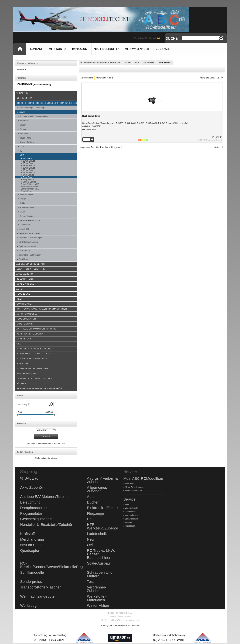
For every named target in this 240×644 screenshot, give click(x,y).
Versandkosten (132, 515)
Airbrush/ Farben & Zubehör (102, 480)
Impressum (80, 49)
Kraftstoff (27, 534)
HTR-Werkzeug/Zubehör (103, 526)
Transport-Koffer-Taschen (41, 587)
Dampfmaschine (33, 508)
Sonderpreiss (31, 582)
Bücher (93, 502)
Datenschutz (131, 512)
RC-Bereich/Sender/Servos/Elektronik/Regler (100, 63)
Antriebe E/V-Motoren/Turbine (44, 497)
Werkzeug (28, 606)
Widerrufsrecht (131, 508)
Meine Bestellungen (134, 487)
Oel (90, 545)
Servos (128, 63)
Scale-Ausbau (98, 563)
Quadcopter (30, 551)
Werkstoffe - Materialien (97, 598)
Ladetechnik (97, 534)
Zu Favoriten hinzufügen (46, 458)
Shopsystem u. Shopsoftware (114, 626)
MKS (137, 63)
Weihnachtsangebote (37, 596)
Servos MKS (149, 63)
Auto (91, 497)
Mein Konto (57, 49)
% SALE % (29, 478)
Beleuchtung (30, 502)
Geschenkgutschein (36, 519)
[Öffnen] (31, 63)
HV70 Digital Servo (91, 116)
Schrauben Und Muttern (100, 574)
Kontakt (36, 49)
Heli (90, 519)
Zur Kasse (163, 49)
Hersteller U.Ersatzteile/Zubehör (46, 525)
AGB (127, 505)
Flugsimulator (31, 514)
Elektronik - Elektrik (103, 508)
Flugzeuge (96, 514)
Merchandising (32, 539)
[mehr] (184, 123)
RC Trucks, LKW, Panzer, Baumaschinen (101, 554)
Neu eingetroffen (107, 49)
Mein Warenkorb (137, 49)
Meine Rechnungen (134, 491)
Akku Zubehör (32, 488)
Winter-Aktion (98, 606)
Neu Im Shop (31, 545)
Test (90, 582)
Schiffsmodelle (32, 573)
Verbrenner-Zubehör (97, 589)
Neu (90, 539)
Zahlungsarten (131, 519)
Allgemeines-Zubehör (98, 489)
